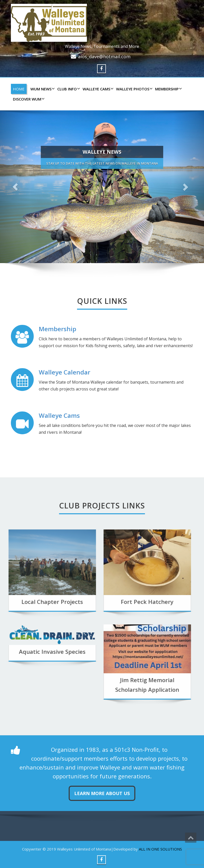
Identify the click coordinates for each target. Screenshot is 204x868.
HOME (19, 89)
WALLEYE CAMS (97, 89)
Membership (168, 89)
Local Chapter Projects (31, 602)
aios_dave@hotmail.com (104, 56)
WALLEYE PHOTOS (134, 89)
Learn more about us (102, 793)
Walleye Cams (59, 415)
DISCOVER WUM (28, 99)
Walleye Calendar (64, 372)
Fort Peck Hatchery (126, 602)
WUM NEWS (42, 89)
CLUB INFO (68, 89)
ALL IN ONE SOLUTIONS (160, 849)
